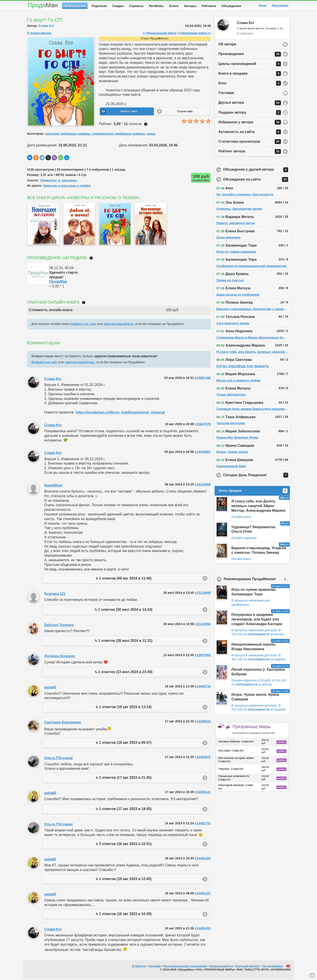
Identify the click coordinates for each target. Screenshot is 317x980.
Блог (250, 84)
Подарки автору (250, 113)
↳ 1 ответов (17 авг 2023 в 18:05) (123, 810)
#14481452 (203, 929)
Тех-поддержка (273, 967)
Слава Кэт (46, 27)
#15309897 (203, 453)
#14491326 (203, 859)
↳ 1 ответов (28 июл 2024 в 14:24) (123, 610)
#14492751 (203, 824)
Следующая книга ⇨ (195, 34)
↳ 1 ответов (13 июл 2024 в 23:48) (123, 673)
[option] (43, 225)
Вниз (312, 975)
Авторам (155, 967)
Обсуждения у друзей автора (257, 171)
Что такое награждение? (91, 259)
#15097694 (203, 656)
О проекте (139, 967)
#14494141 (203, 793)
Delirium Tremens (59, 626)
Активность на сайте (250, 133)
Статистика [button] (185, 112)
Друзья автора (250, 104)
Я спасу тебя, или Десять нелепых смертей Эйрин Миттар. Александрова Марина (258, 507)
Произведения (75, 6)
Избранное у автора (250, 123)
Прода (43, 5)
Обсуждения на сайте (257, 180)
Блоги (174, 6)
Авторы (190, 6)
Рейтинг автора (250, 152)
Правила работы (221, 967)
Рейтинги (209, 6)
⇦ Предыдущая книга (159, 34)
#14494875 (203, 758)
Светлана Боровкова (63, 723)
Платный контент (247, 967)
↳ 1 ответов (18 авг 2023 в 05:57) (123, 743)
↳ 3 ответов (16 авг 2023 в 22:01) (123, 845)
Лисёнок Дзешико (60, 657)
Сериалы (136, 6)
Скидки (118, 6)
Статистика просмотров (250, 142)
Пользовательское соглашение (185, 967)
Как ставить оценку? (146, 125)
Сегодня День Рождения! (257, 476)
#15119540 (203, 594)
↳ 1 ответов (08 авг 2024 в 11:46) (123, 579)
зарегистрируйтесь (118, 325)
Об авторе (227, 45)
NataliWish (53, 486)
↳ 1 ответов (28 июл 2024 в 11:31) (123, 641)
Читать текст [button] (129, 112)
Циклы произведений (250, 65)
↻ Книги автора (39, 34)
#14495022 (203, 722)
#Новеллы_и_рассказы (58, 181)
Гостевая (226, 94)
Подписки (99, 6)
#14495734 (203, 687)
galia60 (50, 688)
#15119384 (203, 625)
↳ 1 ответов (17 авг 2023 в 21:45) (123, 778)
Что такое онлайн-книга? (84, 303)
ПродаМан (58, 282)
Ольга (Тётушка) (58, 759)
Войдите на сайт (44, 363)
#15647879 (203, 425)
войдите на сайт (83, 325)
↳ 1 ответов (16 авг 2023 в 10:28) (123, 915)
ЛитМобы (156, 6)
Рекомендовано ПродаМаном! (257, 580)
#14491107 (203, 894)
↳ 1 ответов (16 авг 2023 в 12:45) (123, 880)
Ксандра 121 (55, 595)
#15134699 (203, 485)
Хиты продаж (253, 492)
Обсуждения (231, 6)
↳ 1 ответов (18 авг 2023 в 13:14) (123, 708)
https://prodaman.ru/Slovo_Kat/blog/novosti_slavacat (120, 413)
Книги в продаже (250, 74)
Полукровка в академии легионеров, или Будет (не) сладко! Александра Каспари (257, 620)
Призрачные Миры (254, 730)
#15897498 (203, 379)
